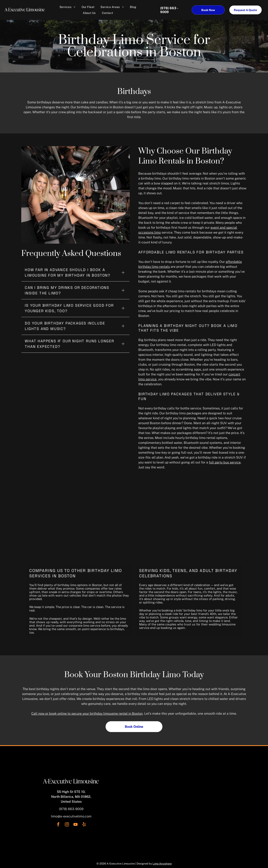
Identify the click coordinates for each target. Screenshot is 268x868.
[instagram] (67, 825)
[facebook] (58, 825)
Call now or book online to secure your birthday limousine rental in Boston (87, 714)
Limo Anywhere (162, 864)
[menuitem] (68, 7)
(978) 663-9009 (71, 809)
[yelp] (84, 825)
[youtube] (75, 825)
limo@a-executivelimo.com (71, 816)
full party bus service (225, 462)
